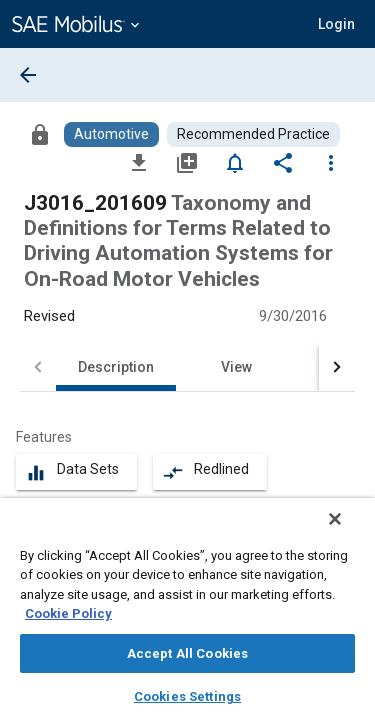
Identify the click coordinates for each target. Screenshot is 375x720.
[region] (187, 615)
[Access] (40, 134)
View (236, 367)
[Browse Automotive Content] (111, 134)
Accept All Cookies (187, 653)
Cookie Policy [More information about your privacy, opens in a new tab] (68, 613)
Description (116, 367)
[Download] (139, 162)
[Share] (283, 162)
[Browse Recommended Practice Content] (253, 134)
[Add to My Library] (187, 162)
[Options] (331, 162)
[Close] (349, 532)
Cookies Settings (187, 696)
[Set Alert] (235, 162)
